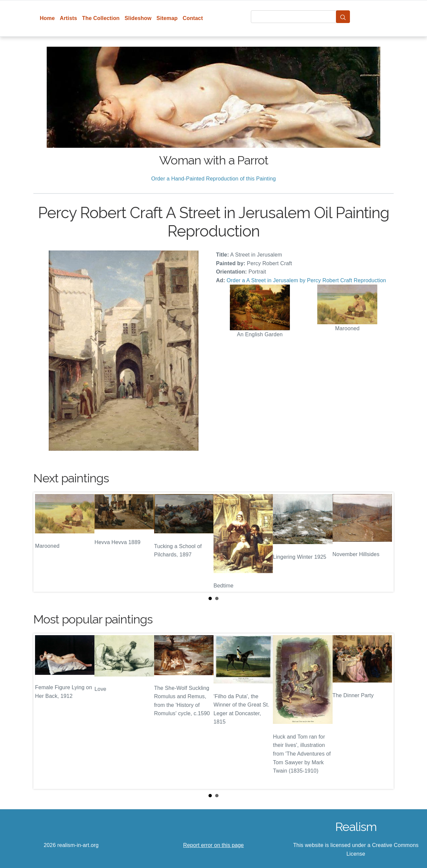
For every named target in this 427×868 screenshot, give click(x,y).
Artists (68, 18)
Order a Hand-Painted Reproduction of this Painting (213, 179)
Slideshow (138, 18)
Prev (44, 542)
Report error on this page (213, 845)
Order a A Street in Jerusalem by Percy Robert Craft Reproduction (306, 280)
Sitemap (167, 18)
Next (383, 542)
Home (47, 18)
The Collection (101, 18)
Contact (193, 18)
